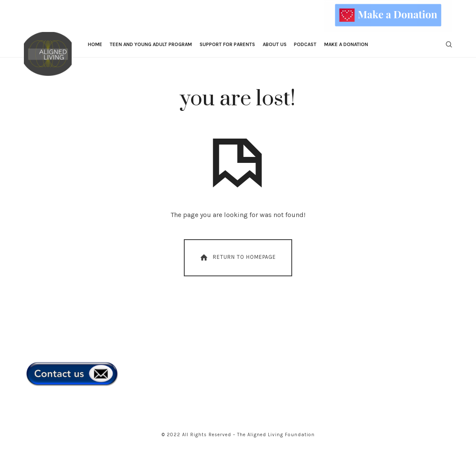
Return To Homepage (237, 258)
